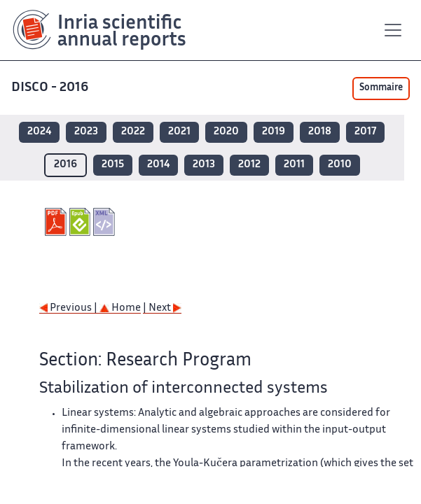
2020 (226, 132)
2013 (204, 165)
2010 (340, 165)
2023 (86, 132)
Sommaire (381, 88)
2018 (320, 132)
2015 (113, 165)
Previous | (69, 308)
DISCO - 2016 (51, 88)
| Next (162, 308)
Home (120, 308)
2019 (274, 132)
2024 (39, 132)
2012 (249, 165)
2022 (133, 132)
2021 (179, 132)
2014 (158, 165)
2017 (365, 132)
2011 (294, 165)
